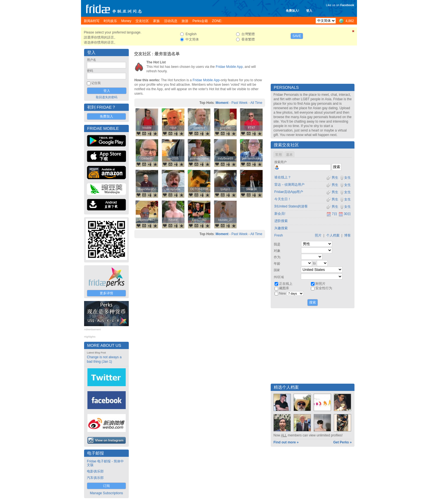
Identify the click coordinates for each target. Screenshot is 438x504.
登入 (309, 11)
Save (297, 36)
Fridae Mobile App (229, 67)
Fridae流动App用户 (289, 192)
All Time (256, 103)
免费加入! (292, 11)
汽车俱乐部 (95, 478)
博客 (347, 235)
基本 (289, 155)
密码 (90, 71)
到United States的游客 (291, 206)
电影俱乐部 (95, 471)
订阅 (106, 486)
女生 (345, 178)
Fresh (279, 235)
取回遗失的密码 (107, 97)
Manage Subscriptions (107, 493)
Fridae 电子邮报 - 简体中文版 (105, 463)
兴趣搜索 (281, 228)
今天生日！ (283, 199)
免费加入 (106, 116)
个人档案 (333, 235)
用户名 (91, 60)
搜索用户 (280, 162)
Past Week (239, 103)
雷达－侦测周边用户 (289, 185)
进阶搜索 (281, 221)
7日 (332, 214)
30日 (345, 214)
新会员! (280, 214)
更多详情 (106, 293)
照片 (318, 235)
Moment (222, 103)
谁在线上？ (283, 177)
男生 (332, 178)
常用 (278, 155)
